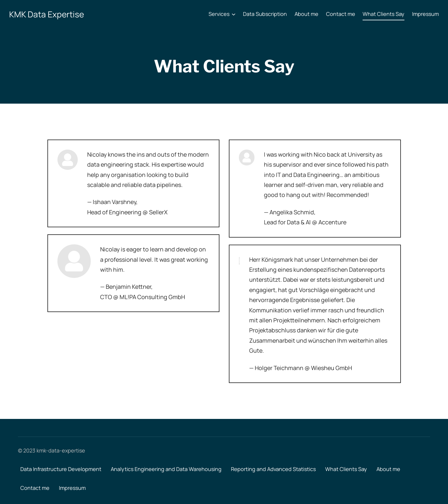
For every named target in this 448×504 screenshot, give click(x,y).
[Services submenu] (234, 14)
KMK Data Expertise (47, 14)
